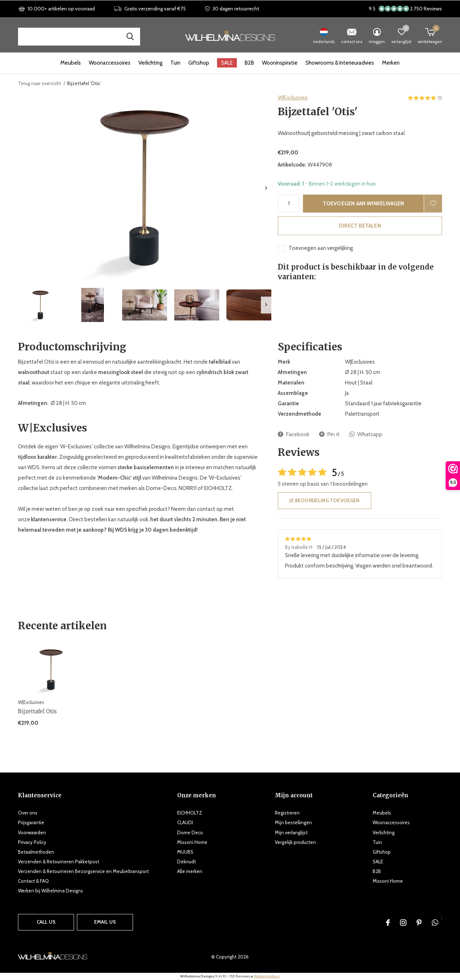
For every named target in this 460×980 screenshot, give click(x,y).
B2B (249, 63)
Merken (391, 63)
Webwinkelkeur (267, 976)
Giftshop (199, 63)
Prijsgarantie (31, 822)
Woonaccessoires (110, 63)
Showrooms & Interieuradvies (340, 63)
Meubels (71, 63)
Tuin (175, 63)
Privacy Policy (32, 842)
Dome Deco (190, 832)
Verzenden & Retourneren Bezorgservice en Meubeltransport (83, 871)
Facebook (294, 434)
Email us (105, 922)
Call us (46, 922)
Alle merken (190, 871)
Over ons (28, 813)
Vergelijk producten (295, 842)
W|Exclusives (293, 98)
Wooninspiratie (280, 63)
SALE (227, 63)
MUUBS (185, 852)
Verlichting (150, 63)
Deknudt (187, 862)
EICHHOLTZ (190, 813)
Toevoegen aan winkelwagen (364, 204)
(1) (440, 98)
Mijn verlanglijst (291, 832)
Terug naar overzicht (40, 83)
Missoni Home (192, 842)
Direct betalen (360, 226)
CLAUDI (185, 822)
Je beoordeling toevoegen (324, 500)
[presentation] (266, 188)
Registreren (287, 813)
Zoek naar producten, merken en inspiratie (130, 37)
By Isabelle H (299, 547)
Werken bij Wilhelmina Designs (50, 891)
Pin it (329, 434)
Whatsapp (366, 434)
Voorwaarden (32, 832)
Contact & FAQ (33, 881)
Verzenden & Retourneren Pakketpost (59, 862)
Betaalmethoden (36, 852)
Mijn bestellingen (293, 822)
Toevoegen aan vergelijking (321, 248)
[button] (40, 305)
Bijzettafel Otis (37, 711)
